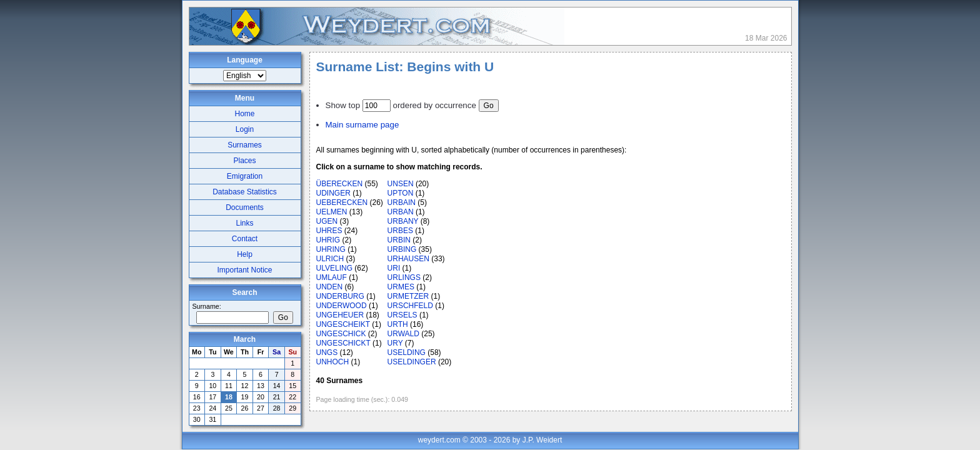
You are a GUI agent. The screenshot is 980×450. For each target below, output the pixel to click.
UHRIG (328, 240)
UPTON (401, 193)
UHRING (331, 249)
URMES (401, 287)
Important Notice (244, 270)
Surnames (245, 145)
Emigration (245, 176)
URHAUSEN (408, 259)
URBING (402, 249)
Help (245, 254)
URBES (400, 231)
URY (395, 343)
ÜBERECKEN (340, 184)
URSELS (402, 315)
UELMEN (332, 212)
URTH (398, 324)
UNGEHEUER (340, 315)
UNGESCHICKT (343, 343)
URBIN (399, 240)
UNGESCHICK (341, 334)
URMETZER (408, 296)
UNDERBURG (340, 296)
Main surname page (362, 125)
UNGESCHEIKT (343, 324)
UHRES (329, 231)
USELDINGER (412, 362)
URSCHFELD (410, 306)
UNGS (327, 352)
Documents (245, 207)
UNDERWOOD (342, 306)
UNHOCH (333, 362)
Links (244, 223)
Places (244, 161)
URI (394, 268)
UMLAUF (332, 277)
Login (245, 129)
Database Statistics (245, 192)
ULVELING (334, 268)
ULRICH (330, 259)
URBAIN (402, 202)
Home (244, 114)
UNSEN (401, 184)
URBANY (403, 221)
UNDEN (330, 287)
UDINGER (333, 193)
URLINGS (404, 277)
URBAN (401, 212)
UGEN (327, 221)
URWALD (403, 334)
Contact (245, 239)
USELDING (407, 352)
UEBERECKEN (342, 202)
